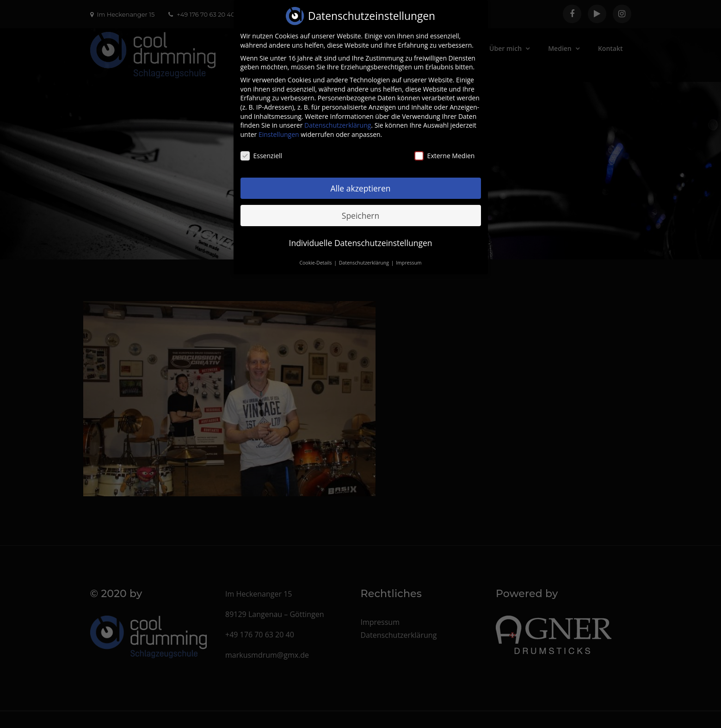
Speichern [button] (360, 207)
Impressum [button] (409, 255)
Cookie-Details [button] (316, 255)
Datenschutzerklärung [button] (365, 255)
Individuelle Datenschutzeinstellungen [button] (361, 234)
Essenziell (262, 148)
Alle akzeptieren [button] (360, 180)
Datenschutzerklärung (338, 117)
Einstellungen (279, 126)
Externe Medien (445, 148)
